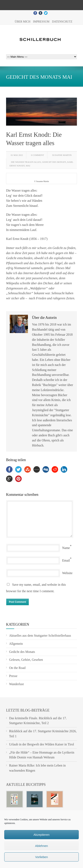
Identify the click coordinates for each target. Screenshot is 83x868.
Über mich (23, 22)
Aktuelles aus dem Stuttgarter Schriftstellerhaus (40, 636)
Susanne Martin (62, 155)
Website (67, 573)
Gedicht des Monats (54, 162)
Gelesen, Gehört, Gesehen (26, 660)
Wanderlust (16, 684)
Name (66, 548)
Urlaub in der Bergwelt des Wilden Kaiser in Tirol (42, 744)
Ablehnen (41, 846)
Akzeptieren (41, 835)
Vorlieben (42, 857)
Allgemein (16, 644)
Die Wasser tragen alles (26, 162)
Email (66, 560)
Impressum (41, 22)
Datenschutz (62, 22)
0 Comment (37, 155)
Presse (13, 676)
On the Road (17, 668)
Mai (28, 166)
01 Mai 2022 (17, 155)
